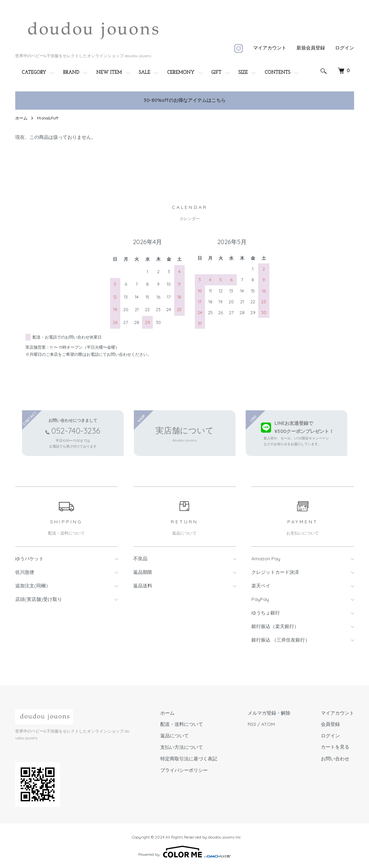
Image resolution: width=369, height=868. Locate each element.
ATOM (268, 724)
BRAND (71, 73)
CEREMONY (181, 73)
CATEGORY (34, 73)
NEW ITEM (109, 73)
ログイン (345, 48)
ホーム (21, 118)
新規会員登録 (311, 48)
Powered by (184, 852)
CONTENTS (278, 73)
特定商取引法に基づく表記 (189, 759)
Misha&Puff (48, 118)
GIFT (217, 73)
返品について (175, 736)
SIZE (243, 73)
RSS (252, 724)
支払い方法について (182, 747)
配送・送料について (182, 724)
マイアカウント (270, 48)
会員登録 (330, 724)
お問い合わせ (335, 759)
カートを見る (335, 747)
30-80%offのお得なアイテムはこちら (185, 100)
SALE (145, 73)
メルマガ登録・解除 (269, 713)
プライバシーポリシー (184, 770)
